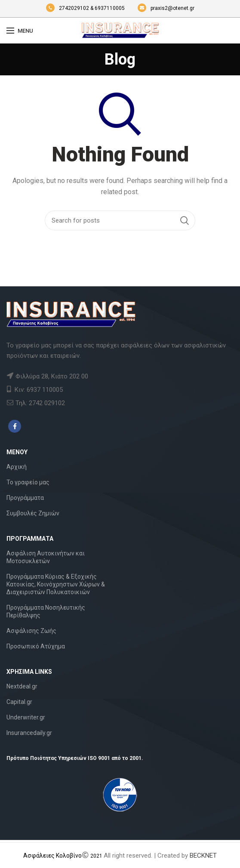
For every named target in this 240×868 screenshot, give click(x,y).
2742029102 (68, 8)
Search (185, 220)
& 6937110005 (108, 8)
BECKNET (203, 856)
